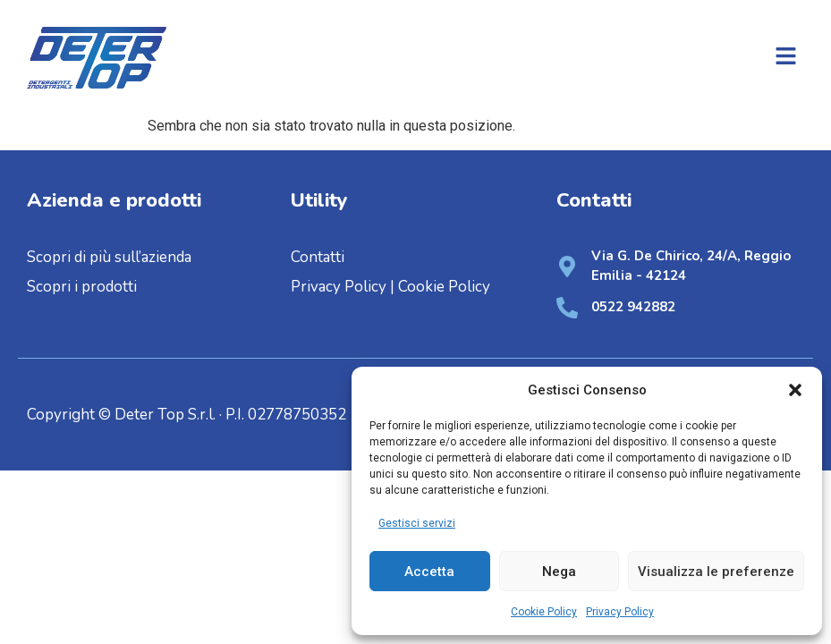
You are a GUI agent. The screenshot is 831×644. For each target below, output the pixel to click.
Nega (559, 572)
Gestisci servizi (417, 523)
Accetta (429, 572)
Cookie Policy (544, 612)
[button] (795, 390)
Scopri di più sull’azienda (111, 257)
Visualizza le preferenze (716, 572)
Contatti (318, 257)
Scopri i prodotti (82, 287)
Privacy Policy (620, 612)
